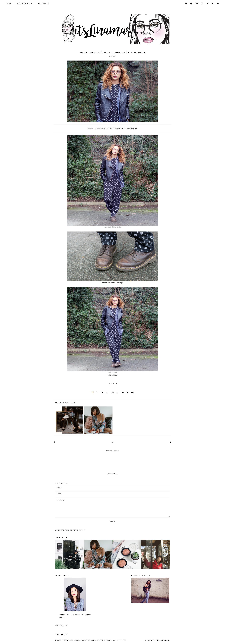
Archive (42, 4)
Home (9, 4)
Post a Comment (113, 451)
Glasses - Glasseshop (96, 128)
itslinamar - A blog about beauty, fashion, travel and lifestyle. (94, 640)
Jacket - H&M (113, 372)
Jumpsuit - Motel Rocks (112, 227)
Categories (23, 4)
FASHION (113, 384)
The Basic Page (163, 640)
